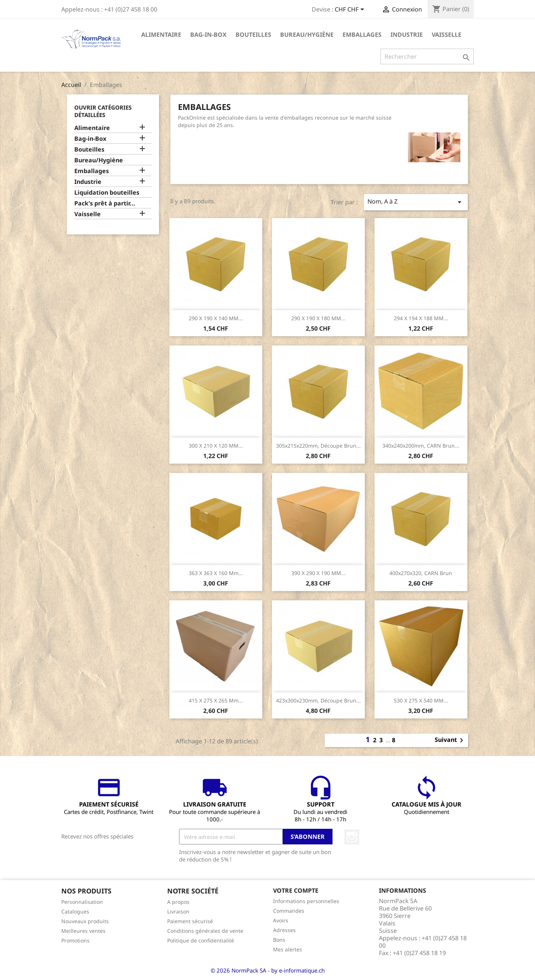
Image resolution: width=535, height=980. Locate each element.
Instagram (352, 837)
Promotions (75, 940)
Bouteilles (253, 35)
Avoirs (281, 920)
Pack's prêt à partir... (105, 203)
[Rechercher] (427, 56)
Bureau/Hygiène (307, 35)
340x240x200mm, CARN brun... (421, 446)
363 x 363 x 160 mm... (216, 573)
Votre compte (296, 890)
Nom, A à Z (416, 202)
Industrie (407, 35)
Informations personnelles (306, 901)
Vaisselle (447, 35)
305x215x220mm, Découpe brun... (318, 446)
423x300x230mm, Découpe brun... (318, 700)
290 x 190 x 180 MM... (318, 318)
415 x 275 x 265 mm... (216, 700)
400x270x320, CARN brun (421, 573)
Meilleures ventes (83, 931)
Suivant (450, 740)
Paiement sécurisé (190, 921)
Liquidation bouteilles (107, 193)
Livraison (178, 911)
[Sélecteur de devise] (351, 10)
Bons (279, 940)
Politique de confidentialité (201, 940)
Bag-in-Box (208, 35)
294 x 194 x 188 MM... (421, 318)
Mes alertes (288, 949)
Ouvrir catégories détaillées (103, 111)
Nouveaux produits (85, 921)
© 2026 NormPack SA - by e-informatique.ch (268, 970)
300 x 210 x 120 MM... (216, 446)
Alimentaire (161, 35)
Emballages (362, 35)
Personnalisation (82, 902)
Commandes (289, 911)
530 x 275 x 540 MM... (421, 700)
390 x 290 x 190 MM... (318, 573)
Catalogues (75, 911)
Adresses (284, 930)
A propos (178, 902)
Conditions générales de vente (205, 931)
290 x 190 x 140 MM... (216, 318)
